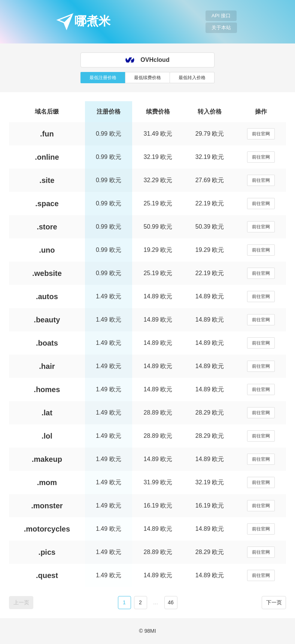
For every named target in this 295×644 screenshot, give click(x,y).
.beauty (47, 320)
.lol (47, 436)
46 (171, 602)
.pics (47, 552)
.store (47, 227)
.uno (47, 250)
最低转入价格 (192, 78)
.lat (47, 413)
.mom (47, 482)
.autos (47, 297)
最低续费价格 (147, 78)
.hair (47, 366)
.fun (47, 134)
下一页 (274, 602)
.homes (47, 389)
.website (47, 273)
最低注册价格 (103, 78)
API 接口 (221, 16)
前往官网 (261, 134)
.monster (47, 506)
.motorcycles (47, 529)
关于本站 (221, 28)
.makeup (47, 459)
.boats (47, 343)
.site (47, 180)
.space (47, 204)
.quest (47, 575)
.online (47, 157)
